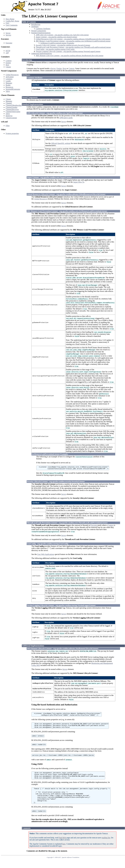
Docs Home (10, 19)
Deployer (9, 116)
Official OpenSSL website (61, 143)
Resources (9, 87)
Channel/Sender (11, 107)
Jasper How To (79, 182)
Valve (8, 91)
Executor (9, 43)
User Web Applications (46, 555)
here (64, 853)
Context (9, 61)
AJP (7, 53)
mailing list (106, 846)
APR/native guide (66, 118)
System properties (12, 133)
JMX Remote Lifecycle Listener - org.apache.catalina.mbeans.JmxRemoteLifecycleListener (70, 56)
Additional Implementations (42, 54)
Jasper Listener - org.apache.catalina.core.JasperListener (57, 37)
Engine (8, 63)
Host (7, 65)
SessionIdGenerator (13, 89)
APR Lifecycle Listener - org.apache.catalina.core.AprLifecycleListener (62, 35)
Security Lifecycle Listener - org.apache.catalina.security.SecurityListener (63, 45)
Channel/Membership (14, 105)
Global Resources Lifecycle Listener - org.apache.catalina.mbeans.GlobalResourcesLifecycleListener (73, 39)
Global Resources (12, 75)
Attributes (35, 27)
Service (8, 35)
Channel (9, 103)
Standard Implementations (41, 33)
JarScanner (10, 77)
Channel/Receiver (12, 109)
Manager (9, 83)
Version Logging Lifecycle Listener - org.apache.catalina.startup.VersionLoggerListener (68, 51)
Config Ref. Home (12, 21)
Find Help (62, 846)
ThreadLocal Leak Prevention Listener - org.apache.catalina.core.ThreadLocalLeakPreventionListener (73, 47)
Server (8, 33)
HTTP (8, 51)
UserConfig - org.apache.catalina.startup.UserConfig (55, 49)
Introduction (36, 24)
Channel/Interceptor (13, 112)
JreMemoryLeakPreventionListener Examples (57, 43)
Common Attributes (43, 29)
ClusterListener (11, 118)
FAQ (7, 23)
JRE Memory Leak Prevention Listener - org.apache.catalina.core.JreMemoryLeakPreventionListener (73, 41)
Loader (8, 81)
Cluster (8, 67)
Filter (8, 126)
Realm (8, 85)
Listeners (9, 79)
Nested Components (39, 31)
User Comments (12, 25)
